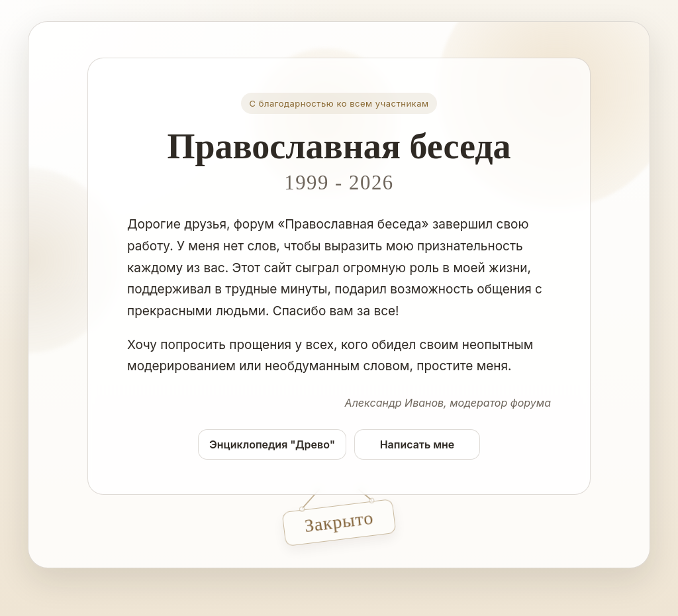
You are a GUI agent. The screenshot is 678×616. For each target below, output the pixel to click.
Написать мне (417, 444)
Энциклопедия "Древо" (272, 444)
